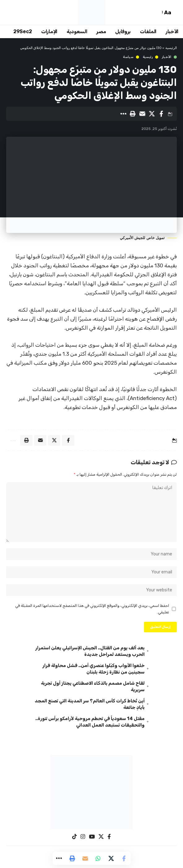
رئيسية (148, 57)
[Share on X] (152, 114)
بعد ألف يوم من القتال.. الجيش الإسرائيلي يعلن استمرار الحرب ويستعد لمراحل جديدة (90, 651)
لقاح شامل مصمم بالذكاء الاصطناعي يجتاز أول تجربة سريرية (93, 686)
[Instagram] (83, 837)
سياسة (128, 57)
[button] (175, 13)
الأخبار (167, 57)
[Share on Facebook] (161, 114)
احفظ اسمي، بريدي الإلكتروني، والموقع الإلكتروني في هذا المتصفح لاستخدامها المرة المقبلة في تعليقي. (92, 609)
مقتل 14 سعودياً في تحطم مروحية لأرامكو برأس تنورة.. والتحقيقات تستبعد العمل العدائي (90, 722)
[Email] (142, 114)
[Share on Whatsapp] (98, 858)
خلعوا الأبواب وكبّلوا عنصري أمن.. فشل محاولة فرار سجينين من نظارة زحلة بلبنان (94, 669)
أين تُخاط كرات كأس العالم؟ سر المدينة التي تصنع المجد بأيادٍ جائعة (90, 704)
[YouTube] (92, 837)
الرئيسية (171, 48)
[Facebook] (109, 837)
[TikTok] (74, 837)
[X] (101, 837)
